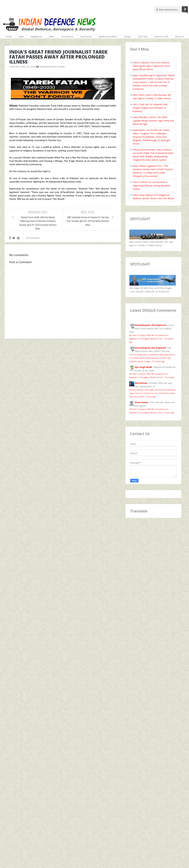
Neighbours (36, 37)
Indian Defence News (52, 67)
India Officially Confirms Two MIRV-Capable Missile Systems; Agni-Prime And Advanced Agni (153, 121)
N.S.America (67, 37)
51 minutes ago (158, 361)
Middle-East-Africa (108, 37)
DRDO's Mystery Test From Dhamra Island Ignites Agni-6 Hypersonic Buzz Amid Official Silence (151, 66)
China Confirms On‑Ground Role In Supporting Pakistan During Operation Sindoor (152, 186)
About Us (180, 37)
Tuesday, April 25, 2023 (22, 67)
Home (9, 37)
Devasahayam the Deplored (150, 325)
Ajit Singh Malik (143, 367)
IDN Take (143, 37)
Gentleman (141, 383)
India (21, 37)
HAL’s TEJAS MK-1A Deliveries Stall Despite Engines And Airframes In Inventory (150, 108)
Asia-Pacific (86, 37)
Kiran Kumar (142, 402)
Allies (52, 37)
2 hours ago (169, 377)
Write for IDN (161, 37)
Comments (33, 238)
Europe (127, 37)
